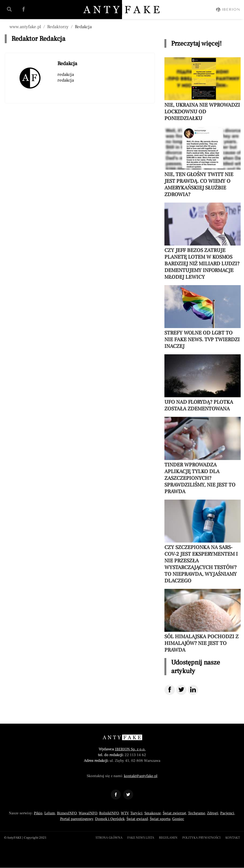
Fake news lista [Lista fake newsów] (141, 838)
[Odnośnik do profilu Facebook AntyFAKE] (116, 795)
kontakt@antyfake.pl (141, 776)
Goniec (178, 819)
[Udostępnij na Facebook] (170, 690)
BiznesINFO (67, 813)
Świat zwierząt (174, 813)
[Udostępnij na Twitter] (181, 690)
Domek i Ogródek (110, 819)
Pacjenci (227, 813)
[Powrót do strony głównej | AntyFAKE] (122, 10)
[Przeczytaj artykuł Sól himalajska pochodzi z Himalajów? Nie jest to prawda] (203, 621)
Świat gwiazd (137, 819)
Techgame (197, 813)
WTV (125, 813)
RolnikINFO (109, 813)
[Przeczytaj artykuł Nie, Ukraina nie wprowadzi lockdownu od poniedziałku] (203, 89)
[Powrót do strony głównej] (122, 737)
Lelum (50, 813)
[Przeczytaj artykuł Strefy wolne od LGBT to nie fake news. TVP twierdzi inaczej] (203, 317)
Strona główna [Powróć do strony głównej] (109, 838)
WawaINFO (88, 813)
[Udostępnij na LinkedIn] (193, 690)
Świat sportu (160, 819)
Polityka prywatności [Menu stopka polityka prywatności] (201, 838)
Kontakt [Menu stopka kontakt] (233, 838)
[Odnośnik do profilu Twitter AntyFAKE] (128, 795)
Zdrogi (213, 813)
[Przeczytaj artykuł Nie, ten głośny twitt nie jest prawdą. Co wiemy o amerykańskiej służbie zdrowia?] (203, 162)
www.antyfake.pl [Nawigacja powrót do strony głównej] (25, 27)
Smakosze (153, 813)
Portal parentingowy (77, 819)
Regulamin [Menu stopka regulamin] (168, 838)
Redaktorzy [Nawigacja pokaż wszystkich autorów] (58, 27)
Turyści (136, 813)
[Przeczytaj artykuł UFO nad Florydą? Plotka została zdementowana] (203, 383)
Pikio (38, 813)
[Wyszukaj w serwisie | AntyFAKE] (9, 9)
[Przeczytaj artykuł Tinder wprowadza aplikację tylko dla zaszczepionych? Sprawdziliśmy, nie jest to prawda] (203, 456)
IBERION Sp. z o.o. (130, 749)
